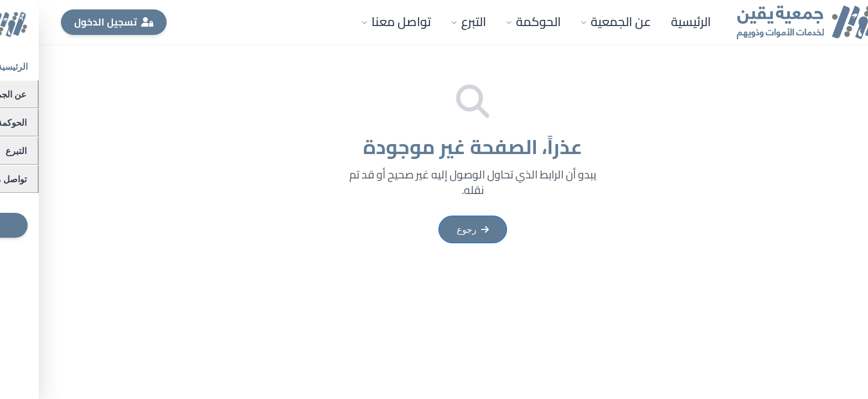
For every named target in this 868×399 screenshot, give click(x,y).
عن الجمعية (577, 22)
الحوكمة (495, 22)
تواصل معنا (358, 22)
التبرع (430, 22)
